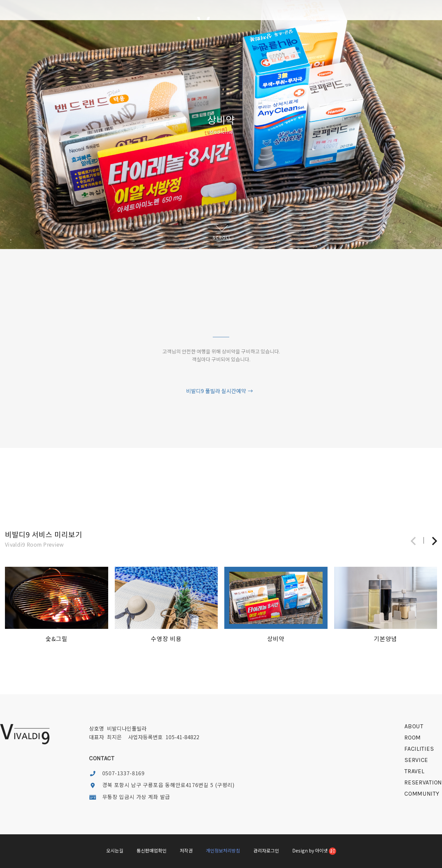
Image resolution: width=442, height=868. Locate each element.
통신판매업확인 (152, 850)
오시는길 (115, 850)
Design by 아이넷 (314, 851)
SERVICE (203, 49)
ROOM (124, 49)
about (414, 726)
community (422, 794)
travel (414, 771)
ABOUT (84, 49)
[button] (435, 541)
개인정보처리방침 (223, 850)
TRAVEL (261, 49)
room (413, 738)
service (416, 760)
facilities (419, 749)
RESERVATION (318, 49)
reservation (423, 782)
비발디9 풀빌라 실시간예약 (220, 391)
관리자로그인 (266, 850)
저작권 (186, 850)
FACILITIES (163, 49)
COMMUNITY (358, 49)
